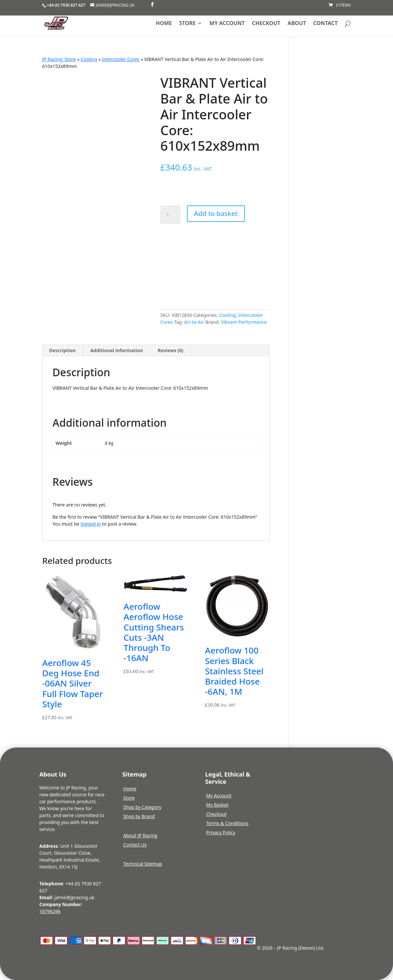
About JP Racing (140, 835)
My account (227, 24)
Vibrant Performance (244, 322)
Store (188, 24)
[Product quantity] (170, 215)
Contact (325, 24)
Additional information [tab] (117, 350)
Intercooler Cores (121, 59)
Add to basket (216, 214)
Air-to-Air (194, 322)
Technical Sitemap (143, 864)
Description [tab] (62, 350)
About (297, 24)
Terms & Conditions (227, 823)
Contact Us (135, 845)
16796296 (50, 911)
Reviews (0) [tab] (170, 350)
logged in (91, 524)
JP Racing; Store (59, 59)
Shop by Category (142, 807)
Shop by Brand (139, 816)
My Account (219, 796)
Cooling (89, 59)
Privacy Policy (221, 832)
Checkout (266, 24)
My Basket (217, 805)
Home (164, 24)
